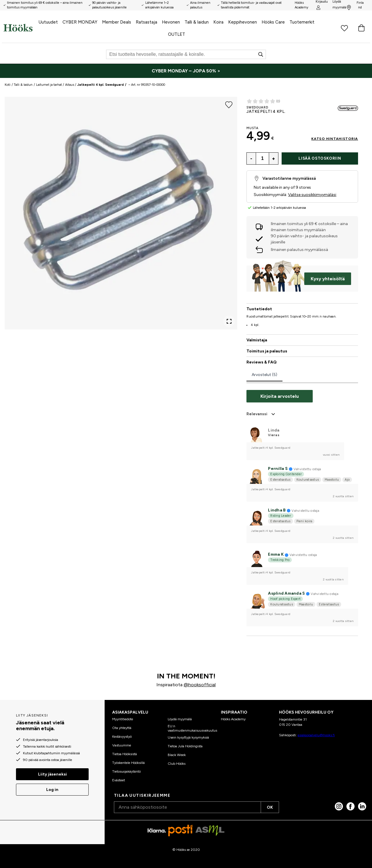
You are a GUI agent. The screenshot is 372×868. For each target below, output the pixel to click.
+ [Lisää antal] (273, 158)
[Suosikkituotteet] (344, 28)
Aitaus (70, 85)
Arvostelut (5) (264, 375)
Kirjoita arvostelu (280, 396)
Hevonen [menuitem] (171, 22)
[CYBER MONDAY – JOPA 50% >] (186, 71)
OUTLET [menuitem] (177, 34)
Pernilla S (278, 469)
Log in (52, 790)
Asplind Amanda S (286, 593)
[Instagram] (339, 806)
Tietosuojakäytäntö (126, 771)
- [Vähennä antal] (251, 158)
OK (270, 807)
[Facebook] (350, 806)
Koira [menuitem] (218, 22)
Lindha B (277, 510)
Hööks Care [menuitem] (273, 22)
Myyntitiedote (123, 719)
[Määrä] (262, 158)
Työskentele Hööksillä (128, 763)
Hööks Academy (233, 719)
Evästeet (119, 780)
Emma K (276, 554)
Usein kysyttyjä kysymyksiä (188, 737)
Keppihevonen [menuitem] (243, 22)
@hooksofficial (200, 685)
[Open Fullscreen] (229, 321)
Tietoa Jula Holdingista (185, 746)
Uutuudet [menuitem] (48, 22)
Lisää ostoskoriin (320, 158)
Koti (8, 85)
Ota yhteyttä (122, 728)
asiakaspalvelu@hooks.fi (316, 735)
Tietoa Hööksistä (125, 754)
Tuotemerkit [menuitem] (302, 22)
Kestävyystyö (122, 737)
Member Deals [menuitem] (117, 22)
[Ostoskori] (361, 28)
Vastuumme (122, 745)
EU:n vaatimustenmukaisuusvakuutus (192, 728)
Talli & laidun (23, 85)
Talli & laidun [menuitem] (197, 22)
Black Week (177, 755)
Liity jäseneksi (52, 774)
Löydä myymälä (180, 719)
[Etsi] (186, 54)
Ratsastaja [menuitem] (146, 22)
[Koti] (18, 28)
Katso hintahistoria (335, 139)
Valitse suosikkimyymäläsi (312, 195)
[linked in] (362, 806)
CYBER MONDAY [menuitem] (80, 22)
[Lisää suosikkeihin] (229, 104)
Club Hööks (177, 764)
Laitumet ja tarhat (49, 85)
